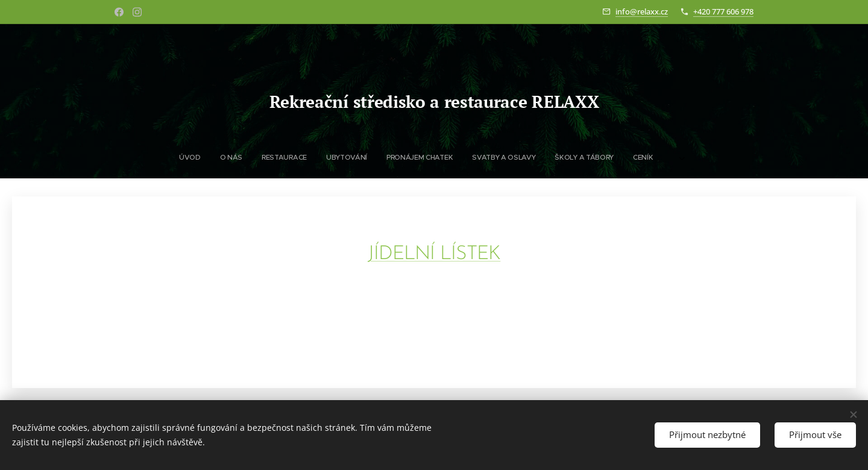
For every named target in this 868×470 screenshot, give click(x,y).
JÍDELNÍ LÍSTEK (434, 254)
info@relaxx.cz (642, 11)
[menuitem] (333, 157)
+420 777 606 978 (723, 11)
